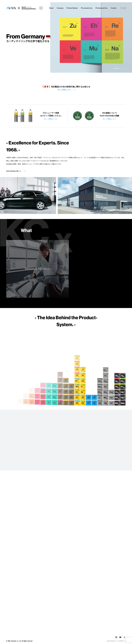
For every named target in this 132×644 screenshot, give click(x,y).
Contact (114, 8)
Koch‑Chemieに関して (14, 164)
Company (60, 8)
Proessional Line (102, 8)
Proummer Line (87, 8)
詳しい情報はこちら (64, 90)
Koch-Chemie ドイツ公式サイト (116, 627)
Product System (72, 8)
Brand (51, 8)
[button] (116, 68)
